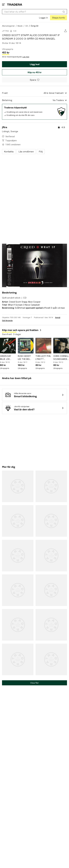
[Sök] (64, 12)
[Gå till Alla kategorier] (8, 26)
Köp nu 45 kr (35, 72)
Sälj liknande (7, 321)
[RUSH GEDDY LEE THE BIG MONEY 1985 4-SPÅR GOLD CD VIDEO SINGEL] (26, 346)
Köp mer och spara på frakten (22, 330)
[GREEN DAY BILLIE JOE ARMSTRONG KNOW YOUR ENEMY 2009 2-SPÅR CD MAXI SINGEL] (8, 346)
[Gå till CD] (27, 26)
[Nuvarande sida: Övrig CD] (34, 26)
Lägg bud (35, 64)
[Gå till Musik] (20, 26)
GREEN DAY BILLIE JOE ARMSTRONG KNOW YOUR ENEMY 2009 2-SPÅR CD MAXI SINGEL (7, 358)
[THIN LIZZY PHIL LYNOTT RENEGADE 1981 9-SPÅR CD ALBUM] (43, 346)
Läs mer (26, 57)
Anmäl (58, 318)
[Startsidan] (15, 5)
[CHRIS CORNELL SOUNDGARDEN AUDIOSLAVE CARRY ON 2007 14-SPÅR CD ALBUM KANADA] (61, 346)
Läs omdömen (26, 152)
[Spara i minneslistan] (34, 80)
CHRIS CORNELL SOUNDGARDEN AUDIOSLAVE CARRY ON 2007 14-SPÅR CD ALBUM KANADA (61, 358)
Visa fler (34, 683)
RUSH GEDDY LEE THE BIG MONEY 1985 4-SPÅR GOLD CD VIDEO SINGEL (26, 358)
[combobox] (34, 12)
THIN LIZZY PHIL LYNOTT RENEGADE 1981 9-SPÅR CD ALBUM (43, 358)
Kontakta (9, 152)
